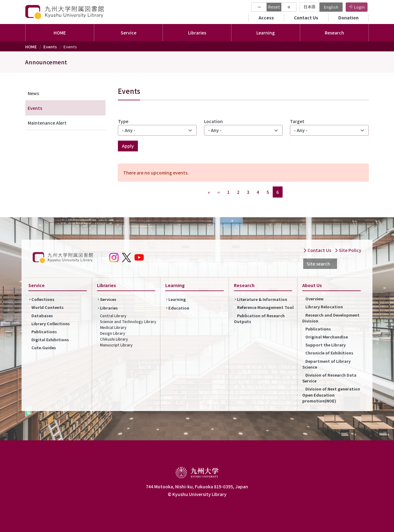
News (33, 93)
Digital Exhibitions (50, 340)
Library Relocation (324, 307)
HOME (60, 33)
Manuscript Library (116, 345)
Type (123, 121)
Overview (314, 299)
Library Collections (51, 324)
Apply (128, 146)
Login (359, 7)
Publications (44, 332)
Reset (274, 7)
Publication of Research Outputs (259, 318)
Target (297, 121)
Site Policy (348, 250)
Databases (42, 316)
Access (266, 18)
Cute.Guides (44, 348)
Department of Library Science (326, 364)
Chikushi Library (114, 339)
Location (213, 121)
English (331, 7)
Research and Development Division (331, 318)
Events (50, 47)
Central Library (113, 316)
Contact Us (306, 18)
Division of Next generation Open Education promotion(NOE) (331, 395)
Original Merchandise (327, 337)
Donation (348, 18)
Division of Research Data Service (329, 378)
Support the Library (326, 345)
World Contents (48, 307)
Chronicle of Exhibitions (329, 353)
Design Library (113, 333)
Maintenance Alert (47, 123)
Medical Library (113, 327)
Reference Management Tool (265, 307)
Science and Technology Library (128, 321)
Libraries (109, 308)
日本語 (310, 7)
